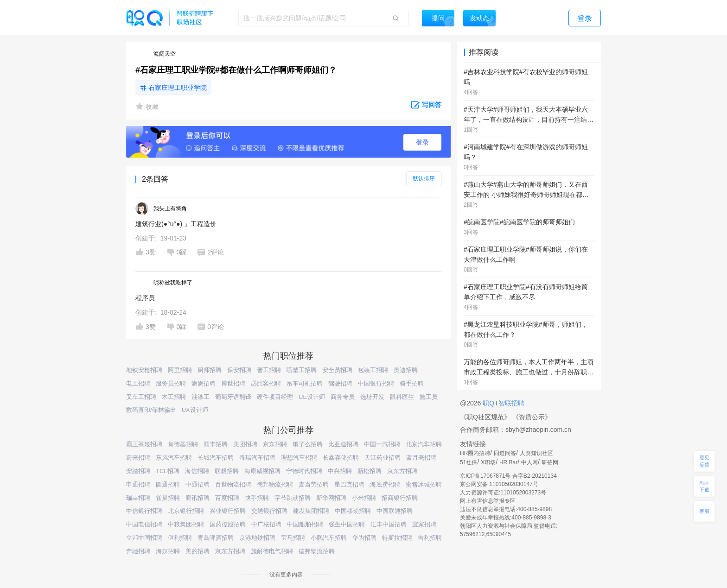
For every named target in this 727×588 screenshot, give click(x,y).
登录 (422, 142)
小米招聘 (364, 498)
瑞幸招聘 (138, 498)
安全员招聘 (337, 370)
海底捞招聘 (385, 484)
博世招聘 (233, 383)
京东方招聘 (402, 471)
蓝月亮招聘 (421, 458)
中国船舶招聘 (305, 524)
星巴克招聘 (349, 484)
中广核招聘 (266, 524)
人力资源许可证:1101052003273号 (503, 493)
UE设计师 (312, 397)
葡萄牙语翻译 (233, 397)
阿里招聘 (180, 370)
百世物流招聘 (233, 484)
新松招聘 (370, 471)
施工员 (429, 397)
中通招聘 (198, 484)
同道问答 (505, 453)
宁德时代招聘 (304, 471)
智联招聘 (510, 403)
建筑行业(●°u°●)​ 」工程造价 (176, 224)
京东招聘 (275, 444)
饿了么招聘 (308, 444)
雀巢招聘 (168, 498)
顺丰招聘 (216, 444)
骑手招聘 (412, 383)
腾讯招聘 (198, 498)
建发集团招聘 (311, 511)
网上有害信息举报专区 (488, 501)
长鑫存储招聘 (341, 458)
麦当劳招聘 (314, 484)
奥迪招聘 (406, 370)
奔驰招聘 (138, 551)
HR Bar (508, 462)
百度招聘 (227, 498)
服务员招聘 (171, 383)
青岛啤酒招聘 (216, 538)
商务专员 (343, 397)
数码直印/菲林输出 (151, 410)
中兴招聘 (340, 471)
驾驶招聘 (340, 383)
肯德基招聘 (183, 444)
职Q (489, 403)
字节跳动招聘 (293, 498)
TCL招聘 (168, 471)
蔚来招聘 (138, 458)
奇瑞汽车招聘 (257, 458)
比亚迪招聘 (343, 444)
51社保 (469, 462)
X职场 (488, 462)
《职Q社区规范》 (485, 417)
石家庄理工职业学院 (178, 88)
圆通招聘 (168, 484)
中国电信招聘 (144, 524)
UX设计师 (195, 410)
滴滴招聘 (204, 383)
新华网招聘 (331, 498)
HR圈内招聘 (475, 453)
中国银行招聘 (376, 383)
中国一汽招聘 (382, 444)
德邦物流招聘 (275, 484)
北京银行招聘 (186, 511)
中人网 (529, 462)
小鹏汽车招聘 (329, 538)
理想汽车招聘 (299, 458)
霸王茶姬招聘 (144, 444)
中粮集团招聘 (186, 524)
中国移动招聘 (353, 511)
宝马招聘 (293, 538)
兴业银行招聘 (228, 511)
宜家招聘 (424, 524)
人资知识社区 (536, 453)
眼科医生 (402, 397)
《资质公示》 (532, 417)
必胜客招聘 (266, 383)
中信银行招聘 (144, 511)
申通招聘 (138, 484)
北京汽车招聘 (424, 444)
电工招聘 (138, 383)
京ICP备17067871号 (485, 476)
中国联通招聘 (395, 511)
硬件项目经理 (275, 397)
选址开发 (372, 397)
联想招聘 (227, 471)
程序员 (145, 298)
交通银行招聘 (269, 511)
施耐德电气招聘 (272, 551)
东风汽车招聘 (174, 458)
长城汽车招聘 (216, 458)
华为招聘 (364, 538)
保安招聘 (239, 370)
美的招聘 (198, 551)
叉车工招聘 (141, 397)
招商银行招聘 (400, 498)
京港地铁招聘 (257, 538)
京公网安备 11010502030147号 (499, 484)
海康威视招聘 (262, 471)
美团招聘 (245, 444)
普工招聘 (269, 370)
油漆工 (201, 397)
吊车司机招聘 (305, 383)
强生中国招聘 (347, 524)
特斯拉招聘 (397, 538)
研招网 (550, 462)
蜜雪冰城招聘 (424, 484)
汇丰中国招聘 (389, 524)
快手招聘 (257, 498)
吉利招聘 (430, 538)
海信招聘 (197, 471)
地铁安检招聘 (144, 370)
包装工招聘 (373, 370)
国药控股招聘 (228, 524)
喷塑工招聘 (302, 370)
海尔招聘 (168, 551)
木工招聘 (174, 397)
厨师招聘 (210, 370)
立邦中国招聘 (144, 538)
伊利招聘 (180, 538)
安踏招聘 (138, 471)
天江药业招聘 (383, 458)
